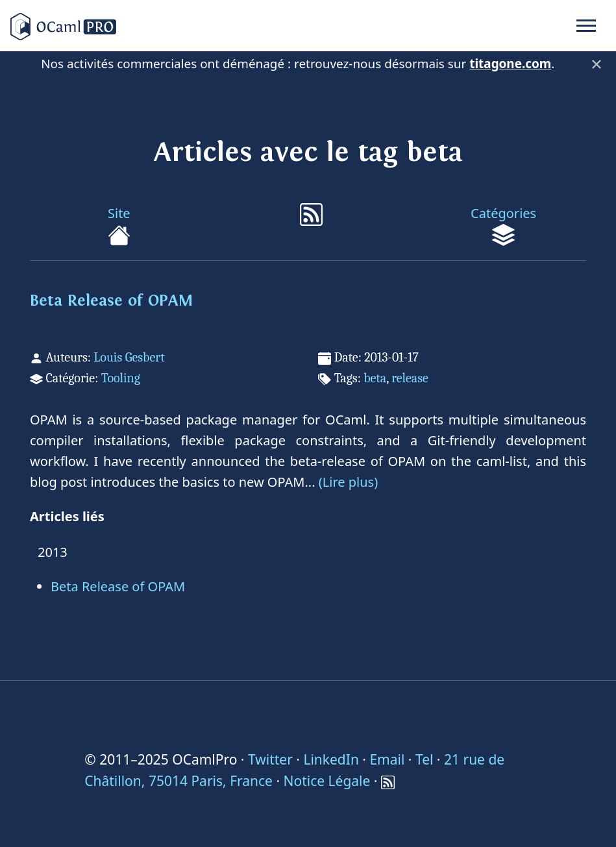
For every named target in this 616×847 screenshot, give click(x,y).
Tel (424, 759)
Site (119, 226)
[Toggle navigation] (586, 26)
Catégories (503, 226)
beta (375, 378)
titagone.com (510, 64)
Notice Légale (327, 781)
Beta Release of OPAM (111, 301)
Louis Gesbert (129, 357)
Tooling (121, 378)
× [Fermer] (597, 64)
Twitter (270, 759)
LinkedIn (331, 759)
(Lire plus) (348, 482)
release (410, 378)
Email (387, 759)
